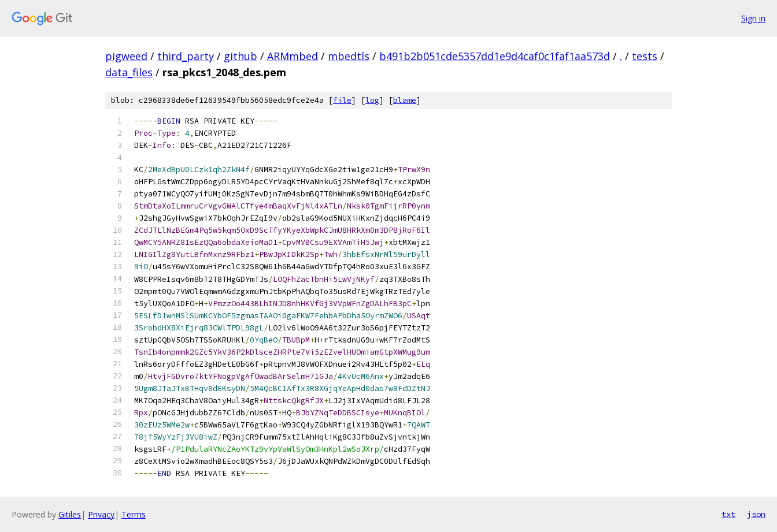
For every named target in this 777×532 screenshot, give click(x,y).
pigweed (126, 56)
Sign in (753, 18)
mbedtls (349, 56)
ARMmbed (293, 56)
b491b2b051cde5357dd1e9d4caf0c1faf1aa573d (495, 56)
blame (405, 100)
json (756, 514)
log (372, 100)
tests (645, 56)
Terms (134, 514)
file (342, 100)
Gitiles (70, 514)
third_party (186, 56)
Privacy (101, 514)
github (240, 56)
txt (728, 514)
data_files (129, 72)
